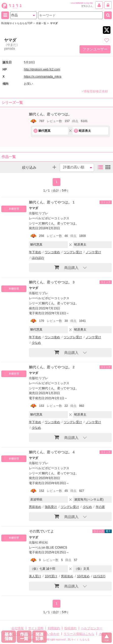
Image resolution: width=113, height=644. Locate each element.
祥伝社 (43, 542)
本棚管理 (14, 209)
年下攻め (35, 252)
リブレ (43, 213)
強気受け (51, 507)
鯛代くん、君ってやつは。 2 (52, 367)
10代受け (51, 576)
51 (91, 3)
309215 (79, 3)
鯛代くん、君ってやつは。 (50, 114)
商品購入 (66, 267)
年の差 (100, 507)
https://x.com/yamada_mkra (43, 77)
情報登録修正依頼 (95, 91)
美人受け (35, 576)
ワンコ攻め (52, 252)
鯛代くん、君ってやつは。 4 (52, 452)
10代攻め (83, 576)
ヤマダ (34, 208)
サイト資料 (36, 628)
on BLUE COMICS (54, 548)
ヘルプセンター (92, 628)
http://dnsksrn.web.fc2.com (42, 69)
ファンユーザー (95, 49)
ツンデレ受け (73, 252)
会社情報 (18, 628)
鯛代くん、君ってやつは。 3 (52, 282)
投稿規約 (70, 628)
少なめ (36, 343)
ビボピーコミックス (56, 218)
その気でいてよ (41, 531)
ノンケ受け (93, 252)
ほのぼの (38, 258)
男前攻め (35, 507)
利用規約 (54, 628)
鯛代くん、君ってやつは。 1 (52, 202)
